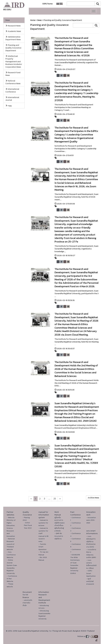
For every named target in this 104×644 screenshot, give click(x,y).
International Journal (12, 99)
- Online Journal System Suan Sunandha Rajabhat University (12, 567)
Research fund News (13, 74)
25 (55, 499)
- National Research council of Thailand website (11, 544)
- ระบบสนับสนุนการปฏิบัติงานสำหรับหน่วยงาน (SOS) (91, 542)
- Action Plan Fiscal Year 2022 (28, 525)
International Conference (12, 90)
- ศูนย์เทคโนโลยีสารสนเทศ (90, 581)
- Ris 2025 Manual (43, 559)
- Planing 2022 (26, 519)
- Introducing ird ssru (44, 607)
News (8, 20)
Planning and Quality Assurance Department (13, 48)
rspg (8, 106)
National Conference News (13, 82)
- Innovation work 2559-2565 (91, 520)
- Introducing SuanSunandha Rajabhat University (44, 615)
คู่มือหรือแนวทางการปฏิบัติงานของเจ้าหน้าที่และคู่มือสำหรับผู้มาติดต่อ (60, 524)
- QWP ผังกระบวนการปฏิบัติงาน (59, 536)
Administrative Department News (13, 38)
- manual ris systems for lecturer (43, 523)
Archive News (93, 498)
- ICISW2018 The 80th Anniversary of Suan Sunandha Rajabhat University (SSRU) (75, 564)
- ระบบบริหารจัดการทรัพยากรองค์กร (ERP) (91, 554)
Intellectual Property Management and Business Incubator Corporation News (14, 62)
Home (33, 20)
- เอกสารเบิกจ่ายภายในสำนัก (27, 603)
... (49, 499)
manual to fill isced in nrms (43, 539)
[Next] (31, 499)
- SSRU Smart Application (91, 573)
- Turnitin (42, 544)
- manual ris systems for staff (43, 531)
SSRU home (47, 4)
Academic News (13, 31)
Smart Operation (42, 548)
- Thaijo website (10, 585)
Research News (13, 26)
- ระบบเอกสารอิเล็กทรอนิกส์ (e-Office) (91, 564)
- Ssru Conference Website (11, 555)
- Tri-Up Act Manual (43, 553)
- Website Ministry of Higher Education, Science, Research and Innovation (11, 527)
